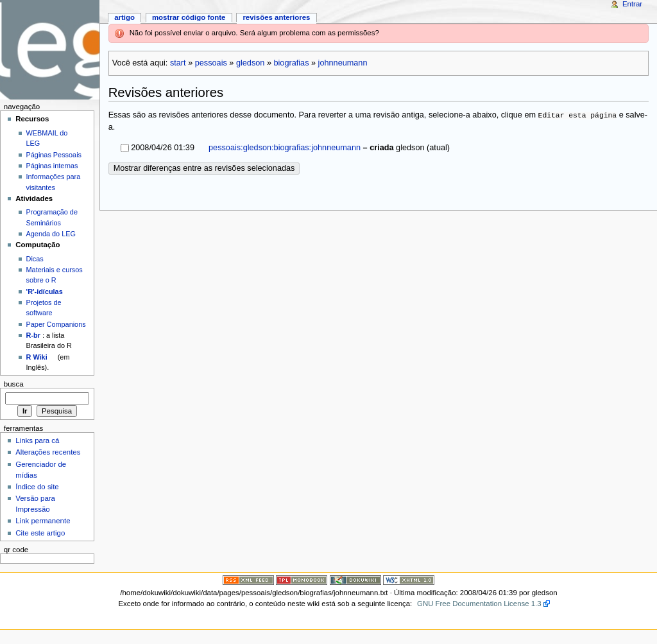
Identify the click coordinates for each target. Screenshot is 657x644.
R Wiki (37, 357)
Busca (14, 384)
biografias (291, 63)
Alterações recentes (48, 452)
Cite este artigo (40, 533)
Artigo (124, 17)
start (178, 63)
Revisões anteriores (276, 17)
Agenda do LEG (51, 234)
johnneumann (343, 63)
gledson (250, 63)
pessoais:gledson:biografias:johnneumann (284, 148)
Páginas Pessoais (54, 155)
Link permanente (43, 521)
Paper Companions (56, 324)
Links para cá (37, 440)
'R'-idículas (45, 292)
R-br (33, 335)
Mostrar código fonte (189, 17)
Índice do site (37, 487)
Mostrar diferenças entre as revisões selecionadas (204, 168)
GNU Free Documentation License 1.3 (479, 604)
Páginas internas (52, 166)
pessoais (211, 63)
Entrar (632, 4)
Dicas (35, 259)
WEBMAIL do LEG (47, 138)
